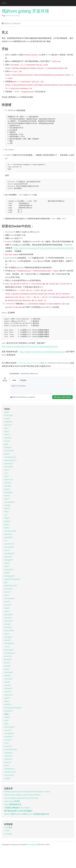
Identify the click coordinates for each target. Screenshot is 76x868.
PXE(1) (7, 512)
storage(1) (8, 637)
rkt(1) (6, 720)
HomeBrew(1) (10, 653)
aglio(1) (7, 698)
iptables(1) (8, 422)
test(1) (7, 595)
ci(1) (6, 515)
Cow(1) (7, 608)
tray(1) (7, 566)
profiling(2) (8, 672)
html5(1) (7, 592)
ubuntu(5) (8, 688)
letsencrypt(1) (10, 727)
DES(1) (7, 528)
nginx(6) (7, 685)
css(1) (6, 476)
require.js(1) (9, 569)
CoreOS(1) (8, 756)
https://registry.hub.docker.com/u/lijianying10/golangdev (42, 352)
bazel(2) (7, 666)
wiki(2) (7, 412)
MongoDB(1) (9, 643)
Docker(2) (8, 627)
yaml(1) (7, 611)
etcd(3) (7, 573)
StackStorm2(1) (10, 772)
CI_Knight (8, 834)
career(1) (8, 692)
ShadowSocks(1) (11, 749)
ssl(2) (6, 724)
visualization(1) (10, 457)
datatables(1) (9, 769)
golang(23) (8, 614)
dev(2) (7, 669)
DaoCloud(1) (9, 451)
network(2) (8, 467)
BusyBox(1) (9, 711)
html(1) (7, 434)
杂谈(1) (7, 714)
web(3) (7, 496)
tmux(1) (7, 441)
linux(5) (7, 602)
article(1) (8, 624)
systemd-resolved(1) (12, 579)
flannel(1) (8, 659)
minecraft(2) (9, 630)
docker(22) (8, 479)
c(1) (6, 541)
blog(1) (7, 701)
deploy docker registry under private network (22, 795)
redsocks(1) (9, 621)
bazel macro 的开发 (12, 801)
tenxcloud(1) (9, 775)
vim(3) (7, 634)
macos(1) (8, 605)
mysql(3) (8, 486)
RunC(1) (7, 663)
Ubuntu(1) (8, 534)
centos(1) (8, 483)
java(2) (7, 454)
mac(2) (7, 563)
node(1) (7, 418)
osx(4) (7, 765)
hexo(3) (7, 682)
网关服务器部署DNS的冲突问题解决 (18, 811)
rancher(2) (8, 589)
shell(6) (7, 778)
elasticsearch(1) (10, 460)
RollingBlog (32, 844)
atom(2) (7, 640)
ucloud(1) (8, 618)
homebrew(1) (9, 598)
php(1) (7, 499)
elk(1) (6, 428)
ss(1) (6, 473)
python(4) (8, 557)
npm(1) (7, 550)
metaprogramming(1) (13, 708)
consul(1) (8, 730)
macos (17, 15)
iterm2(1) (8, 656)
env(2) (7, 524)
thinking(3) (8, 415)
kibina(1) (8, 675)
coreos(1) (8, 740)
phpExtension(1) (11, 585)
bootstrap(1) (9, 650)
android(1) (8, 679)
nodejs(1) (8, 447)
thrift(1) (7, 717)
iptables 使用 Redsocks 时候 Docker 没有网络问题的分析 (27, 814)
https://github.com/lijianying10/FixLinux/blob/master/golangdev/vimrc (30, 346)
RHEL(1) (7, 508)
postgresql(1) (9, 576)
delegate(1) (9, 560)
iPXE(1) (7, 518)
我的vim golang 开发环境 (25, 11)
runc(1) (7, 647)
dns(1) (7, 470)
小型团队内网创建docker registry (17, 808)
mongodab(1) (10, 502)
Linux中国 (8, 827)
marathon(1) (9, 544)
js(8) (6, 582)
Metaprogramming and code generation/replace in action (27, 791)
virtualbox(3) (9, 553)
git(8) (6, 444)
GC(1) (6, 743)
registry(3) (8, 753)
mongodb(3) (9, 733)
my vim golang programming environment (21, 798)
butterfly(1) (9, 492)
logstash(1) (9, 537)
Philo (4, 3)
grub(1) (7, 489)
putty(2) (7, 505)
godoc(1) (8, 762)
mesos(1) (8, 438)
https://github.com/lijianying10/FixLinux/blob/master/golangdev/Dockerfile (44, 248)
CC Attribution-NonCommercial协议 (30, 363)
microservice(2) (10, 531)
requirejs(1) (9, 463)
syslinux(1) (8, 695)
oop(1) (7, 431)
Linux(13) (8, 746)
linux (12, 15)
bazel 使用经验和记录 (13, 804)
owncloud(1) (9, 547)
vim (8, 15)
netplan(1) (8, 759)
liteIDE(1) (8, 704)
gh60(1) (7, 521)
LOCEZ (7, 831)
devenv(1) (8, 425)
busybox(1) (9, 737)
